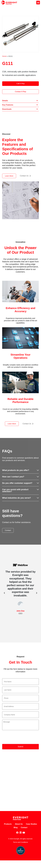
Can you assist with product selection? (15, 490)
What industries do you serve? (17, 498)
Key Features (8, 105)
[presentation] (19, 737)
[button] (38, 3)
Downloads (7, 109)
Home (4, 56)
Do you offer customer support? (17, 483)
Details (5, 101)
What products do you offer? (16, 470)
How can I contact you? (13, 477)
